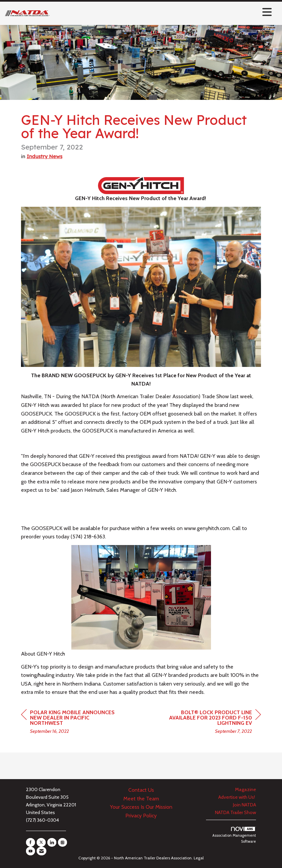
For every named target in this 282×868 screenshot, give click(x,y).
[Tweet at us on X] (41, 842)
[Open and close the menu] (162, 12)
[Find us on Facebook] (30, 842)
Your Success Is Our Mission (141, 807)
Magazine (245, 789)
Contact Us (141, 790)
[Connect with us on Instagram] (62, 842)
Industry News (44, 156)
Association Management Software (234, 835)
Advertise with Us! (237, 797)
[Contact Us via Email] (41, 851)
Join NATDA (244, 805)
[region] (211, 723)
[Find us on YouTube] (30, 851)
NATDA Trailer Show (235, 812)
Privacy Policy (141, 816)
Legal (199, 858)
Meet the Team (141, 799)
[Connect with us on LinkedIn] (52, 842)
